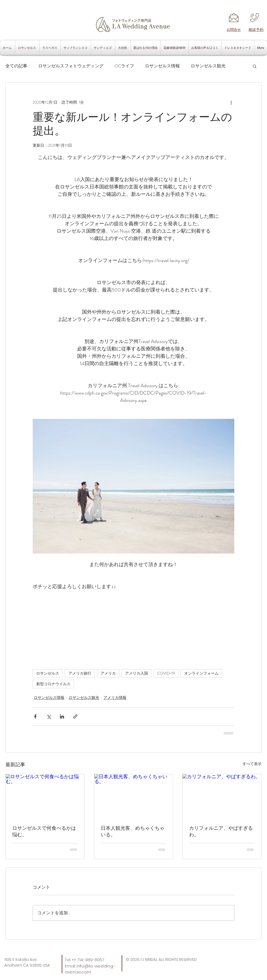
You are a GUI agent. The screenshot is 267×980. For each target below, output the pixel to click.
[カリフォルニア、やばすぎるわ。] (222, 796)
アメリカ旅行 (80, 673)
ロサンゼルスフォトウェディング (71, 66)
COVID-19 (166, 673)
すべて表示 (252, 764)
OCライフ (124, 66)
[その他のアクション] (231, 102)
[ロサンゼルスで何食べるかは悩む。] (45, 796)
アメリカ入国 (136, 673)
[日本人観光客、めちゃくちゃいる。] (134, 796)
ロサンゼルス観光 (208, 66)
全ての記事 (16, 66)
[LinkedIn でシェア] (62, 716)
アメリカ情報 (115, 698)
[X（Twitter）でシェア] (49, 716)
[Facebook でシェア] (35, 716)
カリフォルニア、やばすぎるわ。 (221, 831)
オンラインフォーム (201, 673)
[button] (255, 66)
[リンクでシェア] (75, 716)
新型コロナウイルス (53, 684)
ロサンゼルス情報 (162, 66)
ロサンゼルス (48, 673)
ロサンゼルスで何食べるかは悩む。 (44, 831)
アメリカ (108, 673)
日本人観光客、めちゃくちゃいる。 (133, 831)
